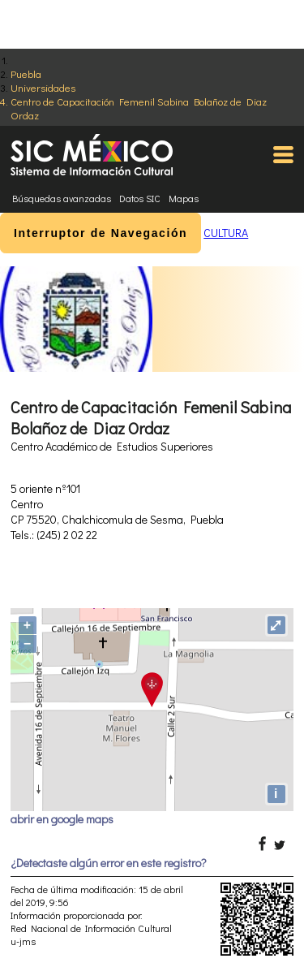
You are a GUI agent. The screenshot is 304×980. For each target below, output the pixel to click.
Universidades (43, 87)
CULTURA (226, 233)
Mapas (184, 198)
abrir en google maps (62, 819)
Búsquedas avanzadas (62, 198)
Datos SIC (140, 198)
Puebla (26, 73)
